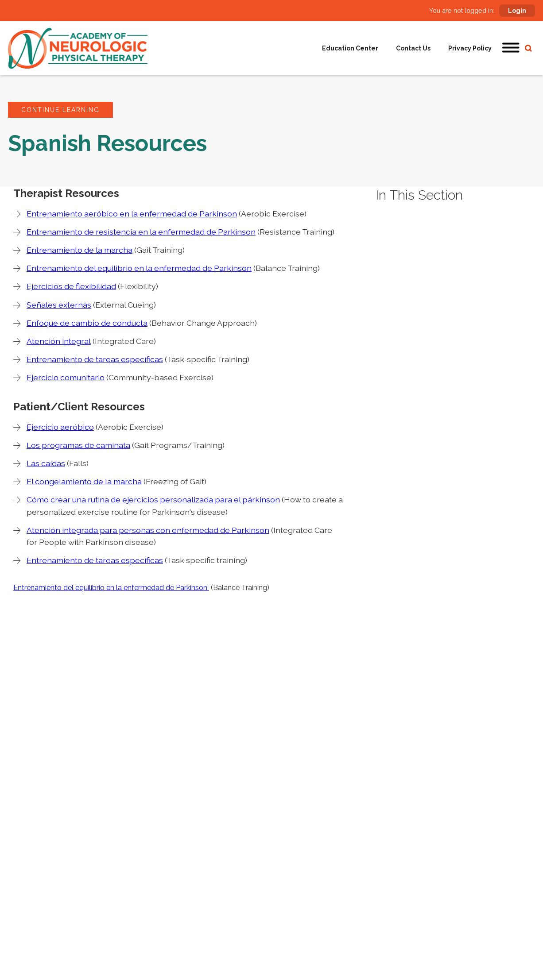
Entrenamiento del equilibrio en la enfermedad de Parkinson (139, 268)
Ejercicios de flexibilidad (71, 286)
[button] (511, 48)
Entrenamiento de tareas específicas (95, 359)
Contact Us (413, 48)
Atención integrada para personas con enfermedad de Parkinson (148, 530)
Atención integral (59, 341)
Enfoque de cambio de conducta (87, 323)
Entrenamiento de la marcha (80, 250)
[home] (78, 48)
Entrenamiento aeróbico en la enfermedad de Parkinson (132, 214)
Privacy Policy (470, 48)
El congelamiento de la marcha (84, 481)
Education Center (350, 48)
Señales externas (59, 305)
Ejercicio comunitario (66, 377)
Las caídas (46, 463)
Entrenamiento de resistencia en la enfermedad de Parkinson (141, 232)
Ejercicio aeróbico (60, 427)
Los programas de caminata (78, 445)
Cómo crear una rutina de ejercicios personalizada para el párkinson (153, 500)
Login (517, 11)
